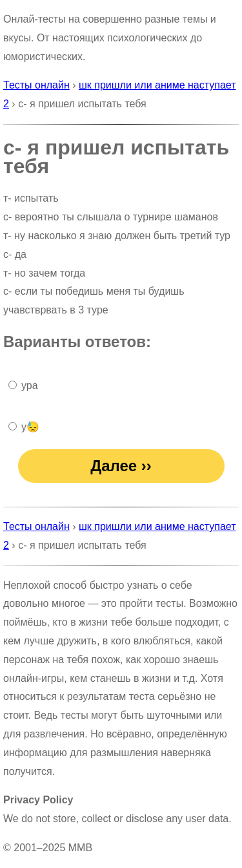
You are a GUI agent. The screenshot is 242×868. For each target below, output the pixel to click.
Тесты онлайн (36, 85)
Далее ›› (121, 466)
